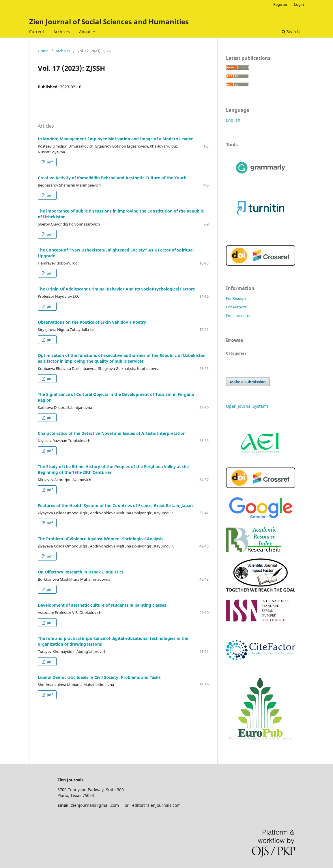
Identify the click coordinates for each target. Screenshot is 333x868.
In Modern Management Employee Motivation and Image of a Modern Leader (115, 139)
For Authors (236, 307)
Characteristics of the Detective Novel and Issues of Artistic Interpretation (112, 433)
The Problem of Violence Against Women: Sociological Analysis (101, 539)
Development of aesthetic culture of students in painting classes (102, 605)
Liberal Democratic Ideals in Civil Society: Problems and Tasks (99, 677)
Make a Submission (248, 382)
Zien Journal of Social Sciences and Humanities (109, 22)
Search (291, 32)
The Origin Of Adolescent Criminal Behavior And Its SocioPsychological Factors (116, 289)
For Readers (236, 298)
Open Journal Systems (247, 406)
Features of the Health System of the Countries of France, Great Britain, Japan (115, 505)
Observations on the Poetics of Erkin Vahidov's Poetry (92, 322)
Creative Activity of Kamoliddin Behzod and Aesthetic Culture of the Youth (112, 178)
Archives (62, 32)
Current (37, 32)
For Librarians (238, 316)
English (233, 120)
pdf (49, 162)
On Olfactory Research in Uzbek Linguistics (81, 572)
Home (43, 51)
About (85, 32)
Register (280, 4)
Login (299, 4)
